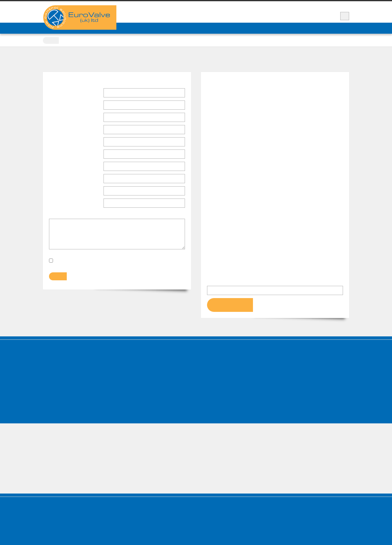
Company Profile (60, 360)
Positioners (292, 387)
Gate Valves (135, 387)
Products (174, 28)
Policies (52, 407)
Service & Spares (236, 28)
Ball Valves (134, 381)
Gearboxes (292, 394)
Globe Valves (136, 394)
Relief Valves (214, 387)
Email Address (65, 192)
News (295, 6)
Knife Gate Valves (139, 360)
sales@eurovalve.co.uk (229, 158)
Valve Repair (296, 28)
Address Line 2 (64, 142)
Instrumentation (217, 407)
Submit (57, 278)
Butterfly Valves (138, 374)
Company (61, 118)
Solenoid (290, 374)
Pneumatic (292, 360)
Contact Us (268, 28)
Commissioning (217, 401)
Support (315, 6)
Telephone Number (70, 167)
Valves (129, 354)
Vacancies (338, 6)
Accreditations (58, 401)
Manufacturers (202, 28)
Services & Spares (60, 367)
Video (275, 6)
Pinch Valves (214, 367)
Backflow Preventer (220, 394)
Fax (53, 179)
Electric (289, 367)
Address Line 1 (64, 130)
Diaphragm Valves (219, 374)
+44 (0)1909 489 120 (300, 16)
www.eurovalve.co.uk (227, 150)
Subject (57, 203)
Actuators (290, 354)
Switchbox (291, 381)
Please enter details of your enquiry (86, 216)
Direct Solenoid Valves (143, 407)
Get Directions (230, 306)
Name (57, 94)
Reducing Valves (217, 381)
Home (52, 40)
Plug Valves (134, 367)
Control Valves (137, 401)
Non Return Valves (219, 360)
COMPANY (132, 28)
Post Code (60, 154)
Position (58, 105)
